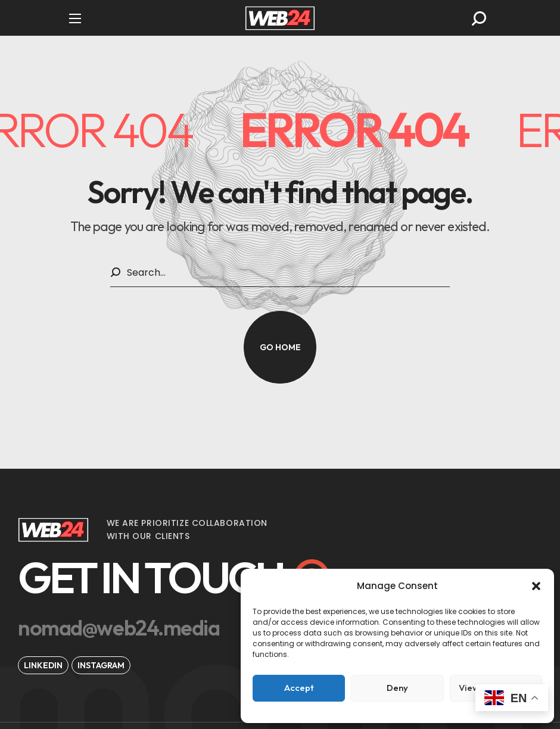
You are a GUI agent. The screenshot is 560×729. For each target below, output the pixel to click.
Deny (397, 688)
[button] (536, 586)
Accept (299, 688)
